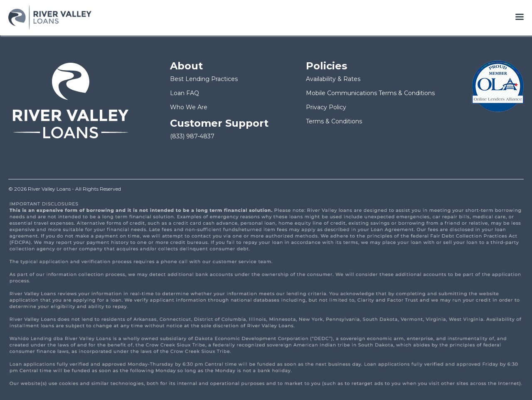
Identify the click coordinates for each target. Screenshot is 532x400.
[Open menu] (520, 17)
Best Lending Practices (204, 79)
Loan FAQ (185, 93)
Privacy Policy (326, 107)
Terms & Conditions (334, 121)
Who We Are (189, 107)
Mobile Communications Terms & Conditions (370, 93)
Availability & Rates (333, 79)
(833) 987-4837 (192, 136)
